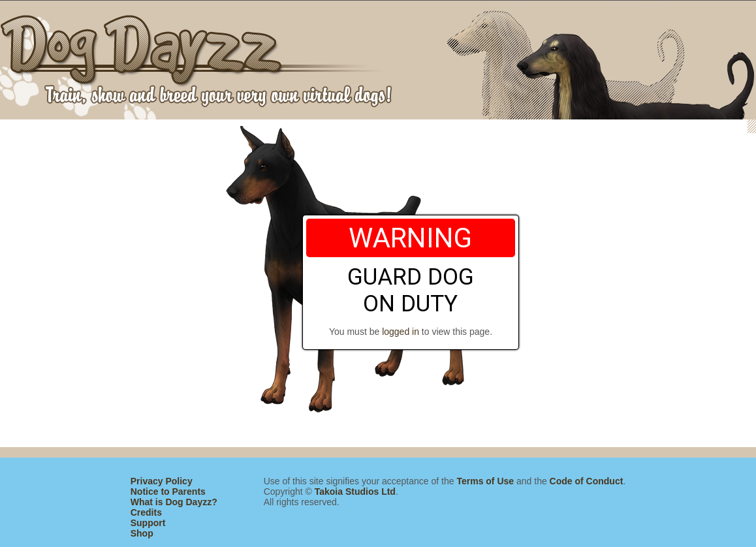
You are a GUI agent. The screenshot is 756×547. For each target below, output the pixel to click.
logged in (401, 332)
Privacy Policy (162, 481)
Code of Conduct (587, 481)
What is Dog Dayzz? (174, 502)
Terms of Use (485, 481)
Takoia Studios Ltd (355, 492)
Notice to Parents (168, 492)
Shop (142, 533)
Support (148, 523)
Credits (146, 512)
